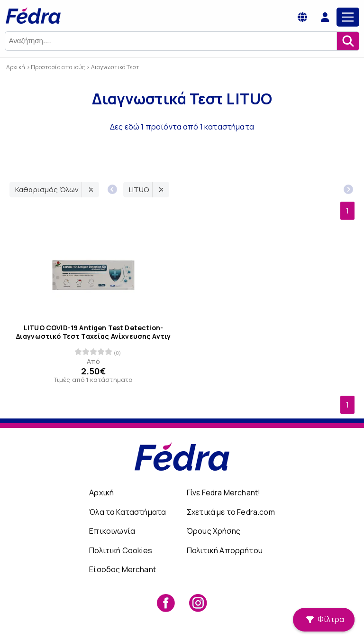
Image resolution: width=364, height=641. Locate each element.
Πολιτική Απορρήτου (225, 550)
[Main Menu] (348, 17)
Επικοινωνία (112, 531)
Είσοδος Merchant (123, 569)
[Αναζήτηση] (348, 41)
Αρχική (101, 492)
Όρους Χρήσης (214, 531)
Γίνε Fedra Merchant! (223, 492)
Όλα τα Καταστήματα (127, 512)
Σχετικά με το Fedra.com (231, 512)
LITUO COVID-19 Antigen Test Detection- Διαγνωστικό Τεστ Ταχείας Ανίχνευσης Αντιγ (94, 332)
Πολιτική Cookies (121, 550)
